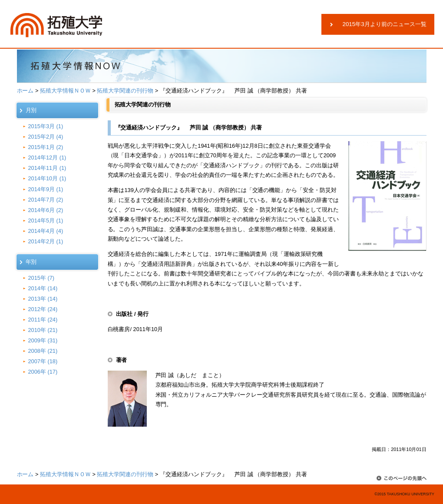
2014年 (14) (43, 288)
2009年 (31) (43, 340)
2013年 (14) (43, 299)
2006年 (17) (43, 372)
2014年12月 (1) (47, 157)
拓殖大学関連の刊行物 (125, 91)
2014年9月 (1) (46, 189)
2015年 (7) (41, 278)
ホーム (25, 91)
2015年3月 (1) (46, 126)
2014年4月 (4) (46, 231)
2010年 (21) (43, 330)
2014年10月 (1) (47, 178)
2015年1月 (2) (46, 147)
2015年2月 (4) (46, 137)
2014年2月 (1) (46, 241)
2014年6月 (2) (46, 210)
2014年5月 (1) (46, 220)
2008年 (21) (43, 351)
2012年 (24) (43, 309)
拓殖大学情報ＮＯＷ (65, 91)
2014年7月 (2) (46, 200)
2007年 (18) (43, 361)
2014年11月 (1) (47, 168)
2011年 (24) (43, 320)
